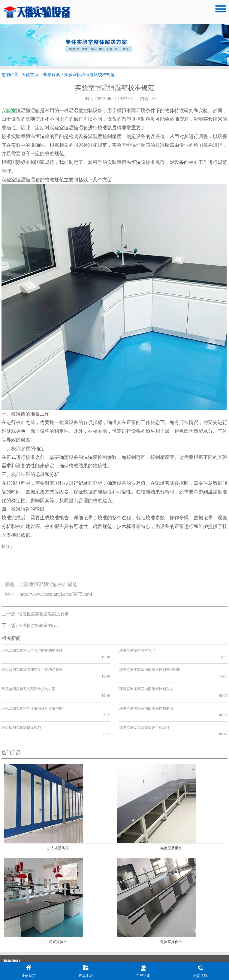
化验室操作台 (171, 909)
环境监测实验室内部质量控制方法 (146, 676)
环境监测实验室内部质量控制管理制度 (150, 663)
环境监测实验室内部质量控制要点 (146, 689)
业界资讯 (51, 75)
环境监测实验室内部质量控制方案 (29, 676)
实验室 (9, 111)
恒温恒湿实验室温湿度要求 (44, 614)
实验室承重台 (171, 816)
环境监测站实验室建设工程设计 (144, 702)
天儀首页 (30, 75)
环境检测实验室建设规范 (21, 702)
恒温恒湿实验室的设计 (39, 626)
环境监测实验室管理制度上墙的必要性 (32, 663)
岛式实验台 (58, 909)
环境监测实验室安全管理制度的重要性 (32, 650)
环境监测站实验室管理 (137, 650)
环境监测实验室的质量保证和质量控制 (32, 689)
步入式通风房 (58, 816)
